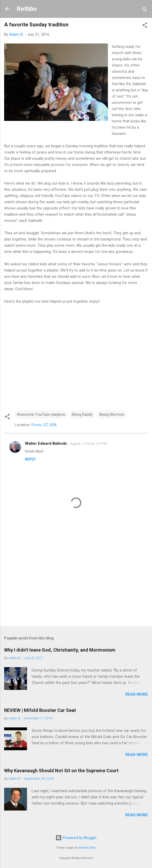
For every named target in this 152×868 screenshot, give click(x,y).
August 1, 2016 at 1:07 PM (88, 444)
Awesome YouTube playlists (41, 414)
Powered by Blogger (76, 838)
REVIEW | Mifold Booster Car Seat (40, 710)
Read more (137, 694)
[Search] (145, 10)
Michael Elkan (87, 848)
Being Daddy (82, 414)
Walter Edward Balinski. (46, 443)
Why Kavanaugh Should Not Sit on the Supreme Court (61, 771)
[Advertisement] (76, 582)
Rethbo (27, 9)
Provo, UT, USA (44, 425)
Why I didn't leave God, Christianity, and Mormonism (60, 650)
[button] (145, 26)
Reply (30, 459)
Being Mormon (112, 414)
